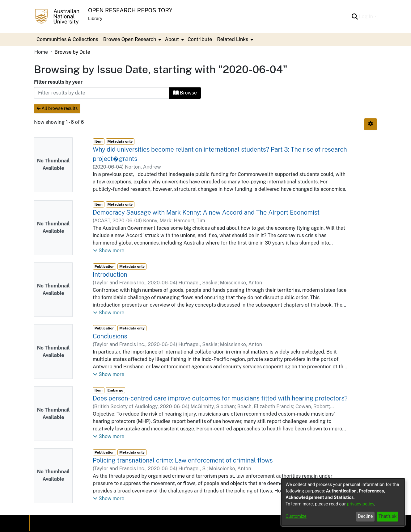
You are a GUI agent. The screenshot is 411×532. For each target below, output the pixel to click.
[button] (355, 17)
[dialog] (343, 502)
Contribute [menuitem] (200, 39)
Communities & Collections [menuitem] (67, 39)
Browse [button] (185, 93)
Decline (365, 516)
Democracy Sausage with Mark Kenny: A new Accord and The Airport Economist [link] (206, 212)
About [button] (172, 39)
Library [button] (95, 19)
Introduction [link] (110, 274)
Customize (296, 516)
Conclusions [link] (110, 336)
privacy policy (361, 504)
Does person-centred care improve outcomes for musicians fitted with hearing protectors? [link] (220, 398)
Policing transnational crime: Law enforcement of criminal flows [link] (183, 460)
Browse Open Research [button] (130, 39)
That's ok (388, 516)
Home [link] (41, 52)
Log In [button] (367, 17)
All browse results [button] (57, 108)
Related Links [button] (233, 39)
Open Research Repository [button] (130, 10)
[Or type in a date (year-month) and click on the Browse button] (102, 93)
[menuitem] (132, 40)
